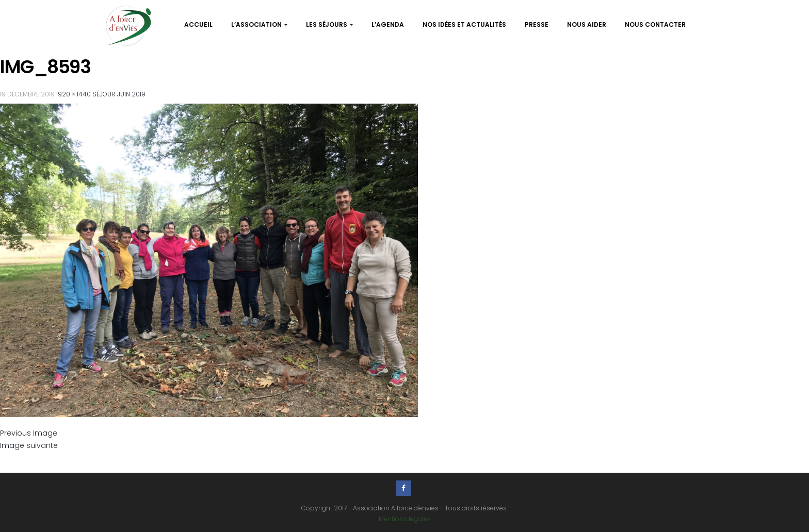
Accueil (198, 24)
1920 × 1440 (74, 94)
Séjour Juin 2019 (119, 94)
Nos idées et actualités (464, 24)
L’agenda (388, 24)
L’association (259, 24)
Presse (537, 24)
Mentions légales (405, 519)
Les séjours (329, 24)
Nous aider (587, 24)
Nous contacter (655, 24)
